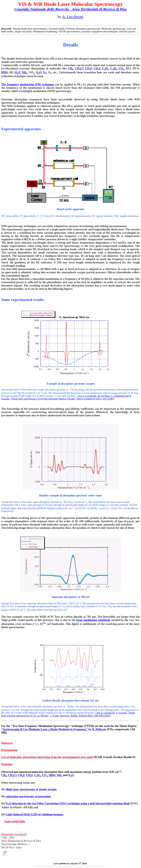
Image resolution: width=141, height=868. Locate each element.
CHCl (79, 68)
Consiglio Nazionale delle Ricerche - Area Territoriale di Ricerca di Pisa (71, 9)
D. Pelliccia (99, 729)
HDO (4, 72)
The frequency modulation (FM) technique (28, 84)
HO (17, 72)
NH (25, 72)
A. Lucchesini (73, 17)
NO (39, 72)
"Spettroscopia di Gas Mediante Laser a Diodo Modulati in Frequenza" (45, 729)
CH (71, 68)
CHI (97, 68)
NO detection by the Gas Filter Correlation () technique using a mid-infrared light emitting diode (68, 803)
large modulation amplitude (93, 620)
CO (122, 68)
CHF (88, 68)
